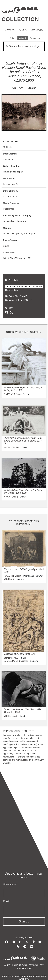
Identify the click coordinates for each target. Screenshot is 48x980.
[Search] (24, 46)
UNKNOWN (19, 88)
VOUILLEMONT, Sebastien (16, 661)
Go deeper (38, 30)
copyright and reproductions (16, 760)
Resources (35, 38)
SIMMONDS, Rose (12, 394)
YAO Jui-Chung (11, 497)
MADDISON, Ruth (12, 447)
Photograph (9, 209)
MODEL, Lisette (11, 716)
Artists (23, 30)
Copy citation (11, 290)
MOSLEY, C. (9, 579)
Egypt (6, 246)
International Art (11, 184)
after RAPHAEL (11, 658)
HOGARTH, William (13, 576)
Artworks (9, 30)
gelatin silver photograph (15, 221)
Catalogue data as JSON (17, 300)
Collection (20, 19)
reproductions (9, 757)
